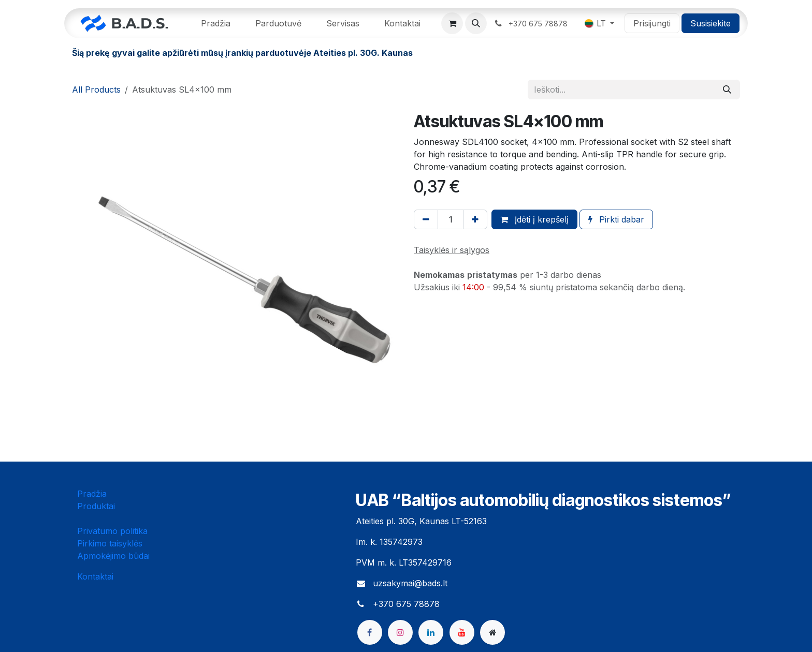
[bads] (492, 632)
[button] (476, 23)
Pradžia (92, 494)
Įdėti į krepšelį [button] (534, 219)
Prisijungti (652, 23)
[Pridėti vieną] (475, 219)
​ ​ (532, 23)
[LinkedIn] (431, 632)
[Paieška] (727, 90)
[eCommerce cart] (452, 23)
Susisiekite (711, 23)
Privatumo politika (112, 531)
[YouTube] (462, 632)
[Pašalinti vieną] (426, 219)
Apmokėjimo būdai (113, 556)
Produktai (96, 506)
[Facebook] (370, 632)
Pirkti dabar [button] (616, 219)
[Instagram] (400, 632)
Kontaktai (95, 576)
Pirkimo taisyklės (110, 543)
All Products (96, 90)
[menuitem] (216, 23)
